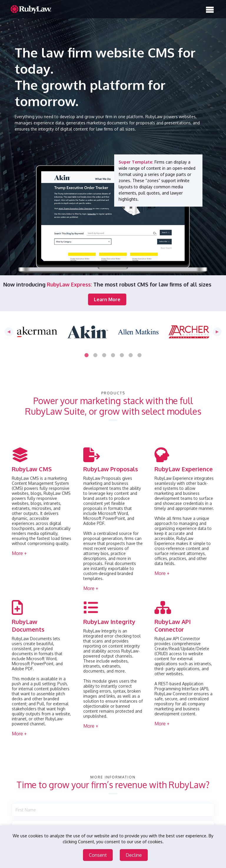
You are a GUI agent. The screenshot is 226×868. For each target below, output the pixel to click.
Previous (9, 332)
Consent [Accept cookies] (98, 855)
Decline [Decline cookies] (134, 855)
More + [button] (19, 553)
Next (217, 332)
